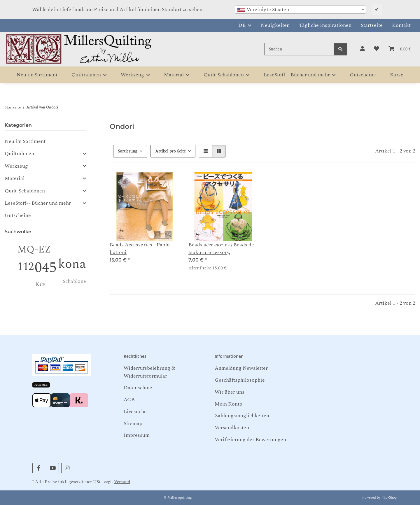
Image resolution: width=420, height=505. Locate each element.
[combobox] (300, 10)
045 (46, 268)
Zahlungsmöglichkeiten (242, 416)
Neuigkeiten (275, 25)
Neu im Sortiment (25, 141)
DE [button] (242, 25)
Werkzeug (16, 166)
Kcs (40, 284)
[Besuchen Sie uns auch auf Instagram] (67, 468)
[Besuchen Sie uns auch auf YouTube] (53, 468)
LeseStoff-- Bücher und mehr (38, 203)
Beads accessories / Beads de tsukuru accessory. (221, 249)
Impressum (137, 435)
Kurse (397, 75)
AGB (129, 400)
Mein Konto (229, 404)
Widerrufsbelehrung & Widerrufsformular (149, 372)
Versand (122, 482)
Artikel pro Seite (170, 151)
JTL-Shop (389, 498)
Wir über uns (230, 392)
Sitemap (133, 424)
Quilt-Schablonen (25, 191)
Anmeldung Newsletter (241, 368)
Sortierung (128, 151)
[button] (362, 49)
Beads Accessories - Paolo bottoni (140, 249)
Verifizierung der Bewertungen (250, 440)
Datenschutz (138, 388)
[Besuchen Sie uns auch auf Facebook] (38, 468)
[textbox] (300, 10)
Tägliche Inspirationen (325, 25)
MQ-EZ (34, 250)
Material (15, 178)
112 (26, 267)
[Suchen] (299, 49)
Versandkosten (232, 428)
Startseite (372, 25)
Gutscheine (18, 215)
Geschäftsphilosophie (240, 380)
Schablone (74, 281)
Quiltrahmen (19, 154)
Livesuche (135, 412)
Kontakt (401, 25)
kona (72, 264)
